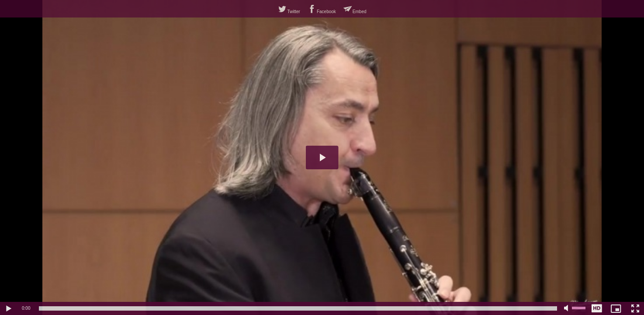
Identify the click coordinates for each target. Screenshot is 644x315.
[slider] (298, 308)
